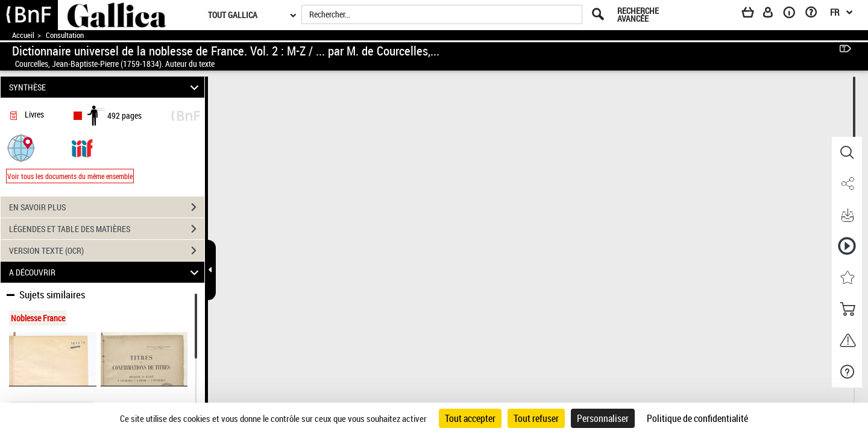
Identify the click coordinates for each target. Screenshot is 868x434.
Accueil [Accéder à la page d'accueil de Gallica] (23, 35)
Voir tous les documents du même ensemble (70, 176)
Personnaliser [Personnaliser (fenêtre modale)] (603, 418)
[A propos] (793, 14)
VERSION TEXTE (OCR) (107, 251)
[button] (21, 147)
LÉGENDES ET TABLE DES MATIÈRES (107, 229)
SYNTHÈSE (106, 87)
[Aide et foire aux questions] (815, 14)
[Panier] (753, 14)
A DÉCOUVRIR (106, 272)
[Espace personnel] (773, 14)
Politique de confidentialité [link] (697, 418)
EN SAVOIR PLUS (107, 207)
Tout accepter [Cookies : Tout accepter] (470, 418)
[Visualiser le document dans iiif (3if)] (82, 147)
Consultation (65, 35)
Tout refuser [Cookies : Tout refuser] (536, 418)
